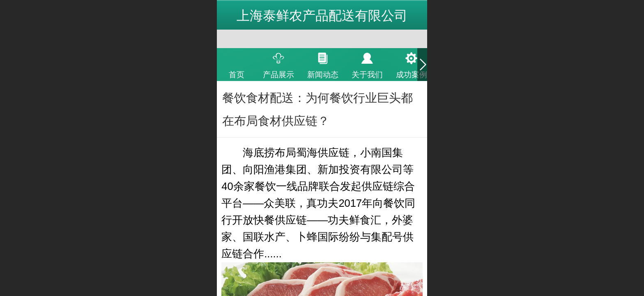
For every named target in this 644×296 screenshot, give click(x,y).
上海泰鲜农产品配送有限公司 (322, 16)
